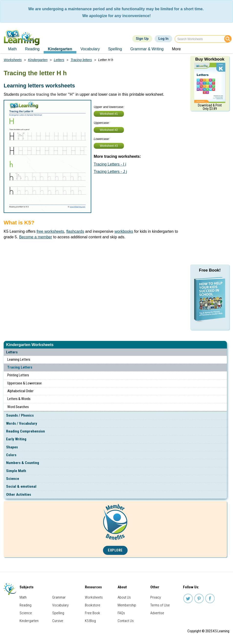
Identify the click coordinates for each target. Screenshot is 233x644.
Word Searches (18, 407)
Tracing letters (81, 60)
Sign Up (142, 39)
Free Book (92, 613)
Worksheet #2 (109, 130)
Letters (12, 352)
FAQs (121, 613)
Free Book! (210, 270)
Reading (25, 605)
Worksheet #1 (109, 114)
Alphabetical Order (20, 391)
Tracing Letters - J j (110, 172)
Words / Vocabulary (22, 423)
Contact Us (126, 621)
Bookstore (93, 605)
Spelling (58, 613)
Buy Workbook (210, 59)
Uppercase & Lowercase (25, 383)
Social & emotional (21, 486)
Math (23, 597)
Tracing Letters (20, 367)
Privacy (156, 597)
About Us (124, 597)
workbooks (124, 231)
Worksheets (13, 60)
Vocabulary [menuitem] (90, 49)
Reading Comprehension (25, 431)
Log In (163, 39)
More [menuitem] (176, 49)
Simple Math (16, 471)
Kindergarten (38, 60)
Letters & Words (19, 399)
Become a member (35, 237)
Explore (115, 550)
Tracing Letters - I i (110, 164)
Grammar (59, 597)
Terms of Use (160, 605)
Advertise (157, 613)
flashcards (75, 231)
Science (13, 479)
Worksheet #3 (109, 146)
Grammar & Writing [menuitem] (147, 49)
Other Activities (19, 495)
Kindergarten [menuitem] (60, 49)
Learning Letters (19, 359)
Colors (11, 455)
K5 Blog (90, 621)
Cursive (58, 621)
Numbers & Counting (23, 463)
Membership (127, 605)
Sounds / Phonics (20, 415)
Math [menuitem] (12, 49)
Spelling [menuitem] (115, 49)
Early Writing (16, 439)
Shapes (12, 447)
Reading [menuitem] (32, 49)
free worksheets (50, 231)
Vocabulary (60, 605)
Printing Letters (18, 375)
